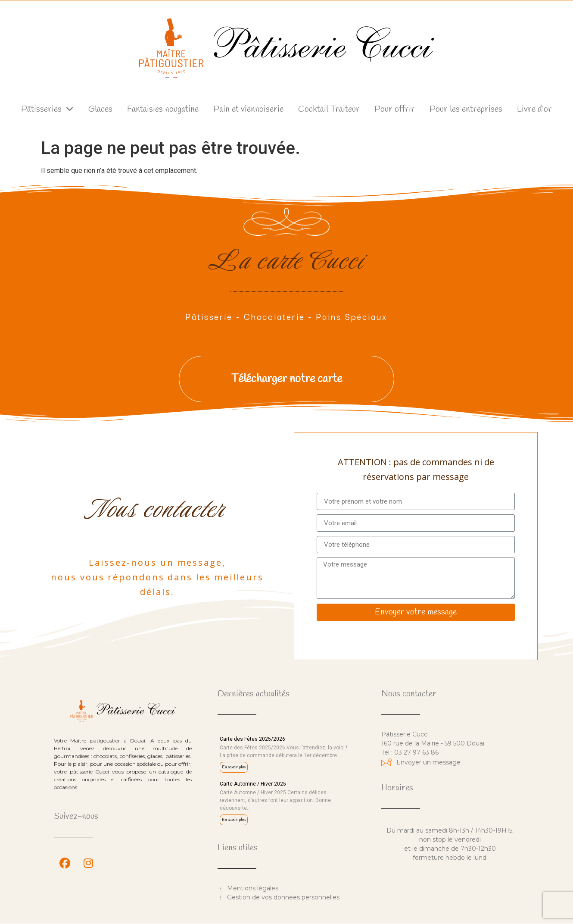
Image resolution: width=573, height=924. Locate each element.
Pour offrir (395, 109)
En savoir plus (234, 767)
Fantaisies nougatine (163, 109)
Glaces (100, 109)
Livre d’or (534, 109)
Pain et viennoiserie (248, 109)
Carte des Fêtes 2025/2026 (252, 739)
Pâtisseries (47, 110)
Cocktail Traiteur (329, 109)
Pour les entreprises (466, 109)
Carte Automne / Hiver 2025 (253, 784)
